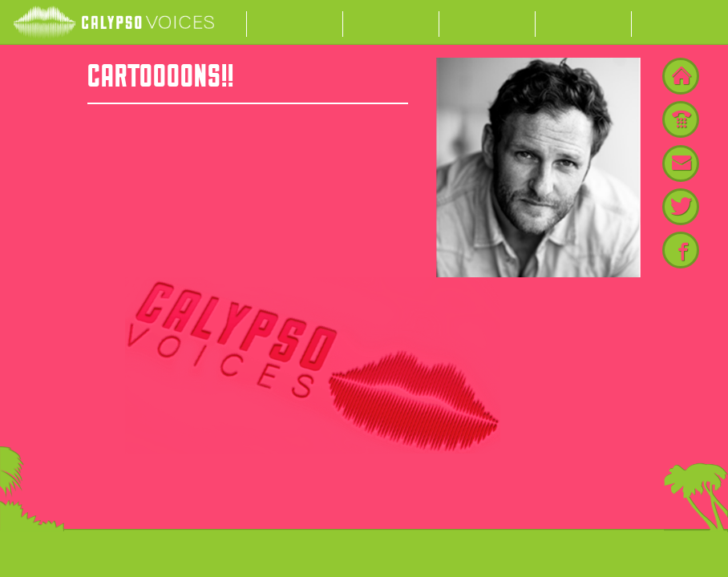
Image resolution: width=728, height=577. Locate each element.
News (487, 23)
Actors (295, 23)
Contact (680, 23)
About (392, 23)
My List (584, 23)
